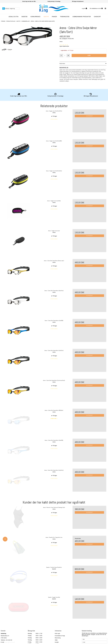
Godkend (87, 641)
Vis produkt (89, 116)
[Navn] (94, 631)
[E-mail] (94, 634)
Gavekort (97, 17)
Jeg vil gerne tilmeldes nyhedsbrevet (96, 637)
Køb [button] (89, 55)
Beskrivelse (62, 63)
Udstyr (46, 17)
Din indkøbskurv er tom (96, 8)
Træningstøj (65, 17)
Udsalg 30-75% (14, 17)
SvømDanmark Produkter (82, 17)
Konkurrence (35, 17)
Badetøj (24, 17)
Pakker (54, 17)
